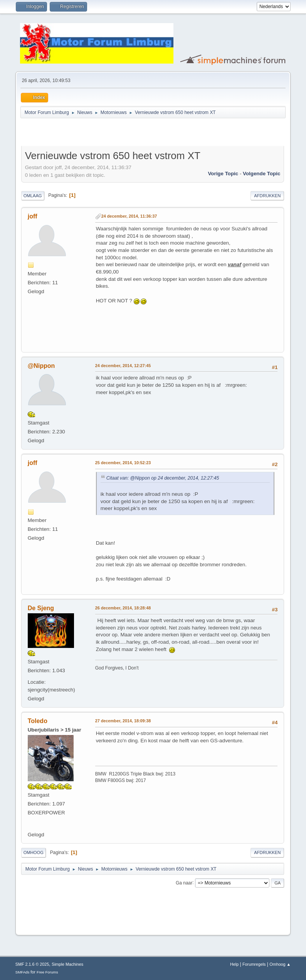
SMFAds (23, 972)
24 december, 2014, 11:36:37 (129, 216)
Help (234, 964)
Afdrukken (267, 196)
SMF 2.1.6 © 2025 (32, 964)
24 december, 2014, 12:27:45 (123, 366)
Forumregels (254, 964)
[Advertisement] (111, 133)
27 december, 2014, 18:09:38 (123, 721)
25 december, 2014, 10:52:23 (123, 463)
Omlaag (33, 196)
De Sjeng (41, 608)
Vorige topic (223, 174)
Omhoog (34, 852)
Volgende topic (261, 174)
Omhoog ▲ (280, 964)
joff (33, 216)
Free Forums (47, 972)
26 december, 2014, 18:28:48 (123, 608)
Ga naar (184, 883)
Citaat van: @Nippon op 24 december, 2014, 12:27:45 (163, 478)
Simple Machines (67, 964)
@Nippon (41, 366)
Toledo (38, 721)
